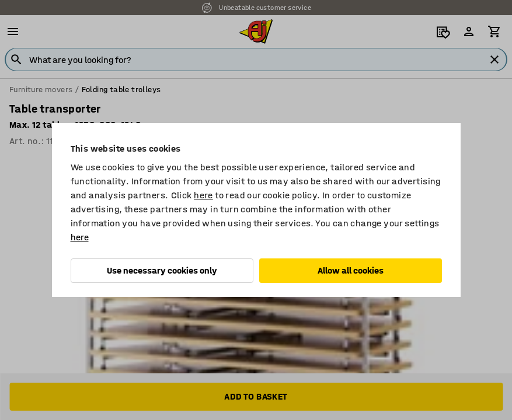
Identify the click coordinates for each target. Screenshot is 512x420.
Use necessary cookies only (162, 270)
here (203, 195)
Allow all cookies (351, 270)
